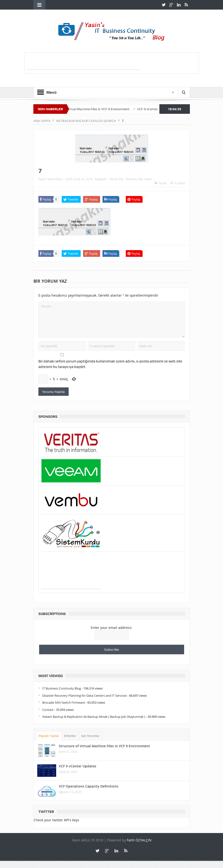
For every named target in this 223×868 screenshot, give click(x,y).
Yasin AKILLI (55, 179)
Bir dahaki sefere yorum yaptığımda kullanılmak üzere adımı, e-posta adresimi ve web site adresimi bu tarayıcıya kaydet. (110, 364)
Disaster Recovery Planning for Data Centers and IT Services (84, 696)
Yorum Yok (116, 179)
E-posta (178, 183)
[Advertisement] (83, 62)
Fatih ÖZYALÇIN (139, 840)
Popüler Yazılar (49, 736)
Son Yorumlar (90, 736)
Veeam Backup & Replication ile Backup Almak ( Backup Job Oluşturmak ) (94, 717)
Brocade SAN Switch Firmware (64, 702)
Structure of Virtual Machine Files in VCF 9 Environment (93, 109)
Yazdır (161, 183)
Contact (48, 710)
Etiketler (70, 736)
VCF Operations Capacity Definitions (89, 786)
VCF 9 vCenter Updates (78, 766)
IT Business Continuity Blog (62, 688)
